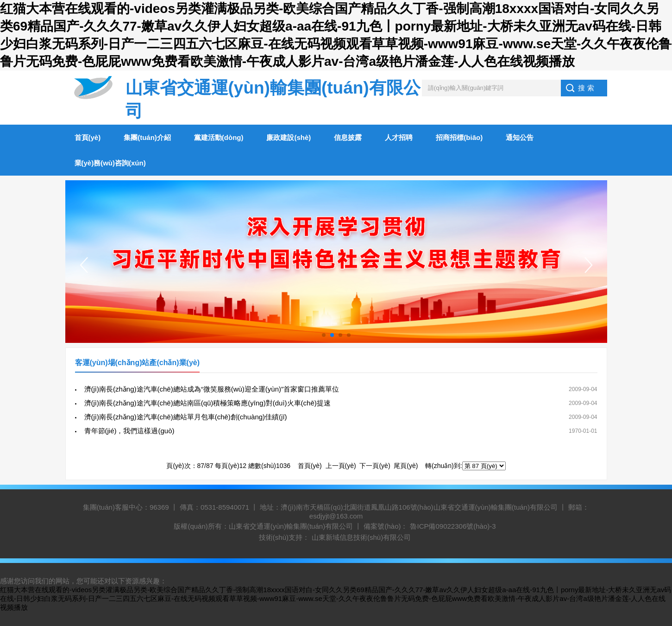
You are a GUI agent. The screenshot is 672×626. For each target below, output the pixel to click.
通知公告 (520, 137)
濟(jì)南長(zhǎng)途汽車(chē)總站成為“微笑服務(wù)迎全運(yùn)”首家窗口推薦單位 (212, 389)
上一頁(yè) (341, 466)
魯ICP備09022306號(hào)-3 (453, 526)
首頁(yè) (88, 137)
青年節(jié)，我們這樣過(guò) (129, 431)
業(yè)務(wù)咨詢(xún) (110, 163)
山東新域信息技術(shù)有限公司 (361, 537)
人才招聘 (399, 137)
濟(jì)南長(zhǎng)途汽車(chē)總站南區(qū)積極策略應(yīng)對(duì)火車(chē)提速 (207, 403)
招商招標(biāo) (459, 137)
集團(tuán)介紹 (147, 137)
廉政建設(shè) (289, 137)
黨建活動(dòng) (219, 137)
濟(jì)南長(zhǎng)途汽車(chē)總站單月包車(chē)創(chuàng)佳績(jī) (186, 417)
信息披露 (348, 137)
